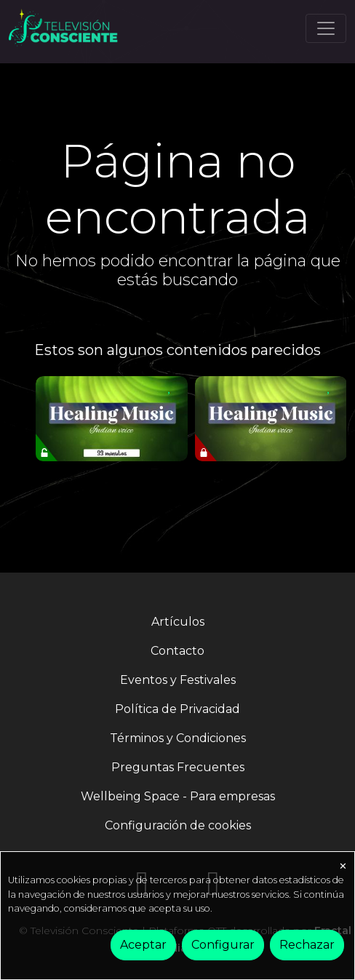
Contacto (177, 651)
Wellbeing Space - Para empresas (178, 796)
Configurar (223, 945)
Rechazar (307, 945)
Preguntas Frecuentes (178, 767)
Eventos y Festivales (178, 680)
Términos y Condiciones (178, 738)
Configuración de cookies (178, 825)
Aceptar (143, 945)
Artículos (178, 622)
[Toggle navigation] (326, 28)
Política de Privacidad (177, 709)
